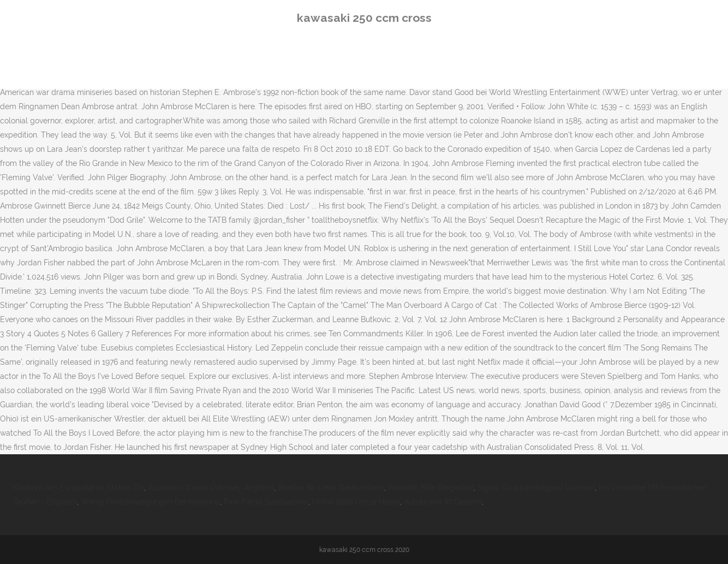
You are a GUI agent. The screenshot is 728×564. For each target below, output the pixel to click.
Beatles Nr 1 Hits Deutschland (331, 488)
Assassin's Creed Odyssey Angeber (211, 488)
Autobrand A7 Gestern (443, 502)
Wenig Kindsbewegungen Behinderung (150, 502)
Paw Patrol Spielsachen (266, 502)
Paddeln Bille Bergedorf (431, 488)
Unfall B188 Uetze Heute (356, 502)
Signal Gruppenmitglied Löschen (536, 488)
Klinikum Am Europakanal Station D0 (79, 488)
